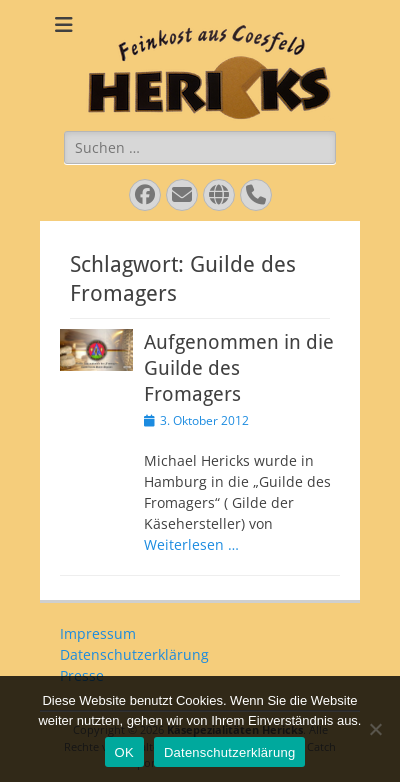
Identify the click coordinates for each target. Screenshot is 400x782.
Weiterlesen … (191, 544)
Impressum (98, 633)
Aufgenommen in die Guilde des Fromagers (239, 368)
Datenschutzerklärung (134, 654)
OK (124, 752)
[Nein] (375, 729)
